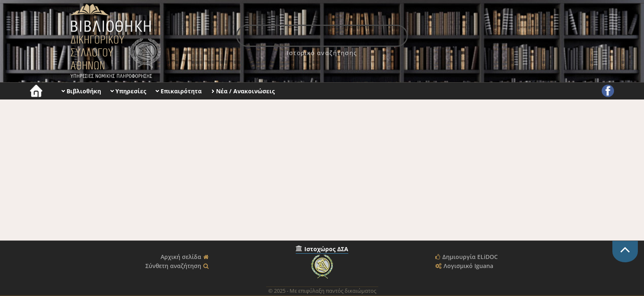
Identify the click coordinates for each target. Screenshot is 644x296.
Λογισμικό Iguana (468, 266)
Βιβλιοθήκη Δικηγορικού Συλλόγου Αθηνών (114, 41)
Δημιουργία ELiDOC (470, 257)
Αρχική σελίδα (181, 257)
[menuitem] (322, 53)
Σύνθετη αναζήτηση (173, 266)
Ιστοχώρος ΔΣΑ (326, 249)
